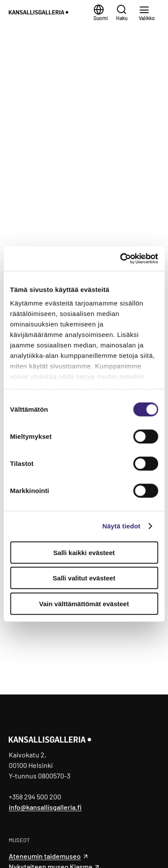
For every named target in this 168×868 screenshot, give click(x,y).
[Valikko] (149, 12)
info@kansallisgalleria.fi (45, 807)
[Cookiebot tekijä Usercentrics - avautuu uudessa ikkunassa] (120, 259)
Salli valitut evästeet (84, 578)
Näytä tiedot (122, 526)
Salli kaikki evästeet (84, 552)
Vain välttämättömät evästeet (84, 603)
